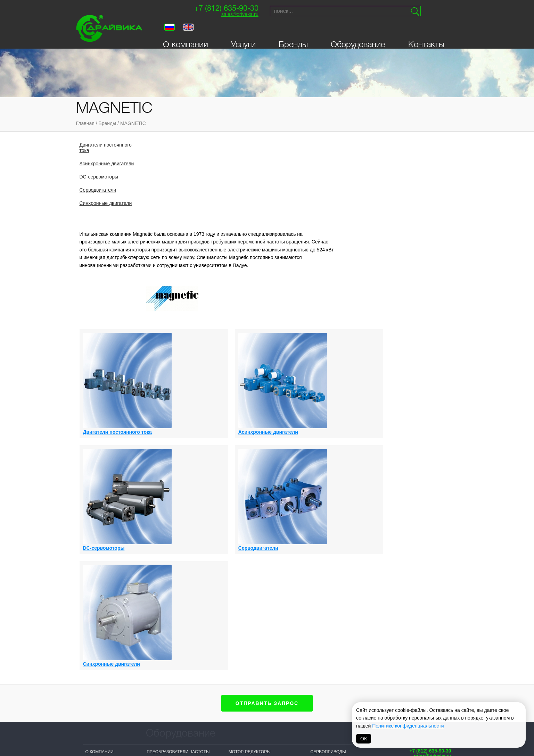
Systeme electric (167, 711)
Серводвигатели (98, 190)
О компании (186, 32)
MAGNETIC (133, 123)
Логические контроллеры (177, 624)
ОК (364, 739)
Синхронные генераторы (340, 512)
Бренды (293, 32)
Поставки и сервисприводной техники (425, 518)
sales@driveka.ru (227, 16)
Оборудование (358, 32)
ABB (249, 702)
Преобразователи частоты (178, 503)
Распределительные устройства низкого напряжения (253, 584)
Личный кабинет (105, 547)
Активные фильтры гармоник (181, 584)
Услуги (243, 32)
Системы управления (254, 598)
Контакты (426, 32)
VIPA (347, 684)
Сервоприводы (328, 503)
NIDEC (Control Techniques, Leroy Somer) (217, 681)
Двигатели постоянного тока (106, 148)
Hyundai (254, 711)
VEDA (152, 702)
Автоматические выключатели (346, 547)
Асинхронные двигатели (107, 164)
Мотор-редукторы (250, 503)
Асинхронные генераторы (178, 512)
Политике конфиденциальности (408, 726)
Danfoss (206, 713)
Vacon (301, 676)
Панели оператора (250, 570)
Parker (351, 676)
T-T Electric (210, 696)
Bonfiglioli (258, 684)
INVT (151, 693)
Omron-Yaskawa (214, 722)
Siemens (254, 676)
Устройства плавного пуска (344, 529)
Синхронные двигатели (106, 203)
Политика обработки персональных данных (267, 741)
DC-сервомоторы (99, 177)
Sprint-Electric (165, 676)
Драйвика (158, 684)
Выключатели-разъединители (182, 616)
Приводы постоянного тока (262, 535)
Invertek (206, 704)
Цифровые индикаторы (338, 538)
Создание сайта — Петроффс (422, 568)
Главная (85, 123)
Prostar (255, 693)
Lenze (301, 684)
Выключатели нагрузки (174, 607)
